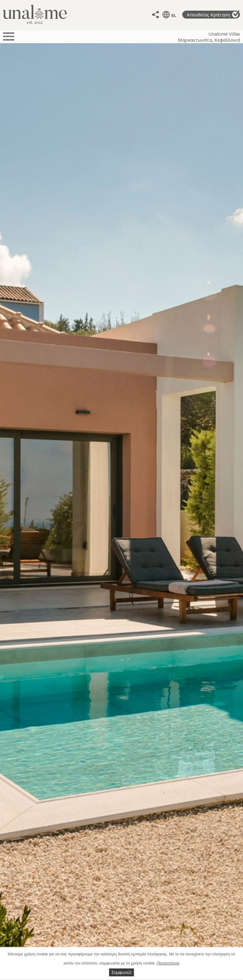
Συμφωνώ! (122, 972)
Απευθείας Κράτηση (213, 14)
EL (174, 15)
